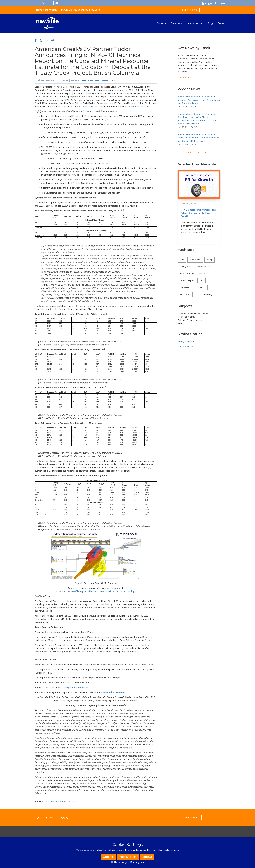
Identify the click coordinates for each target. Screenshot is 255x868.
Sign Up (186, 77)
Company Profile (194, 152)
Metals (202, 274)
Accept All (108, 857)
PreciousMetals (203, 267)
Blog (210, 23)
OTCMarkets (185, 287)
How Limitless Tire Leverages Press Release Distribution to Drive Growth (199, 213)
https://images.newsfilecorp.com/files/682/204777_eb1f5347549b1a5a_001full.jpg (96, 591)
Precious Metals (185, 346)
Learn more (173, 850)
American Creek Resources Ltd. (100, 80)
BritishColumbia (187, 274)
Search (221, 3)
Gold (182, 260)
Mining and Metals (186, 341)
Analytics (137, 862)
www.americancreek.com (113, 692)
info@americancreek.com (76, 687)
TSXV (197, 294)
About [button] (161, 23)
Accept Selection (128, 857)
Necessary (119, 862)
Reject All (147, 857)
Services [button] (177, 23)
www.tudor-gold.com (139, 106)
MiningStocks (185, 267)
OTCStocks (201, 287)
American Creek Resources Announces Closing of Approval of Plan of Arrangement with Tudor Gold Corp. (199, 100)
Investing (208, 294)
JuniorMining (195, 260)
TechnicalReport (187, 281)
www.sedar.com (91, 106)
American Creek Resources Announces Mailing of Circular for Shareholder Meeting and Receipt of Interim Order (198, 138)
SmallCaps (184, 294)
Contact (222, 23)
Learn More (189, 10)
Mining (209, 260)
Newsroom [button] (195, 23)
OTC (201, 281)
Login (207, 3)
